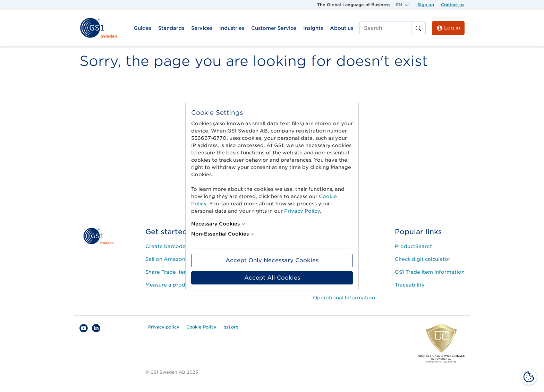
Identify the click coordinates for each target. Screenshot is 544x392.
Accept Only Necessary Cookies (272, 260)
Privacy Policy (302, 211)
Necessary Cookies (215, 224)
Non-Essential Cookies (220, 234)
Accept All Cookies (272, 278)
